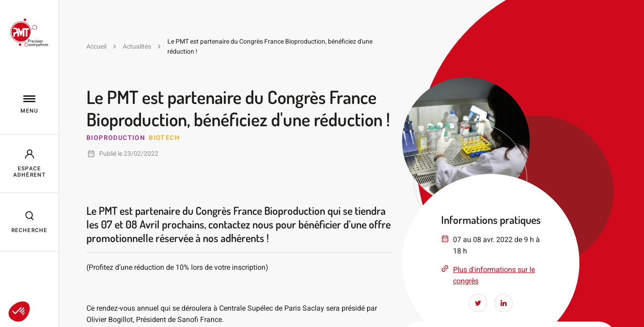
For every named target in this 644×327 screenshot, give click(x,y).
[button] (19, 312)
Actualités (137, 46)
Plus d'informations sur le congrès (494, 275)
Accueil (96, 46)
